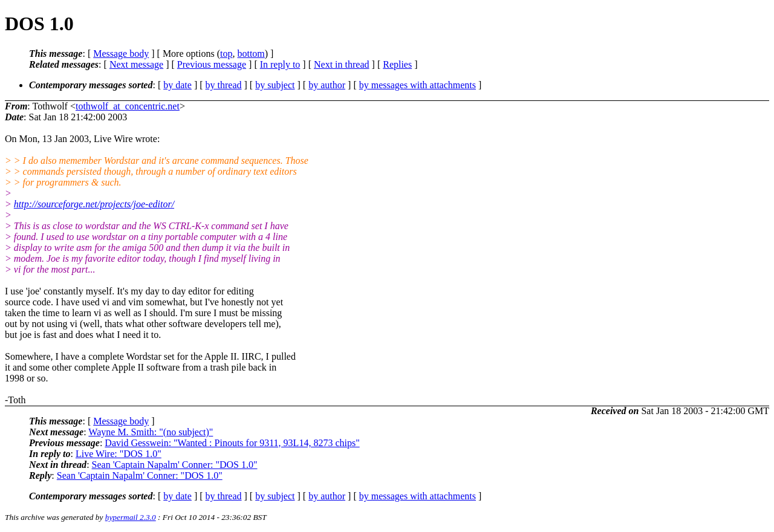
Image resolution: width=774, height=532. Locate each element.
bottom (251, 54)
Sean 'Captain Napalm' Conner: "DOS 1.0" (175, 465)
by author (327, 85)
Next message (136, 64)
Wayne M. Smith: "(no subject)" (151, 432)
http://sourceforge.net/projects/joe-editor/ (94, 204)
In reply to (280, 64)
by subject (275, 85)
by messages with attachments (418, 85)
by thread (224, 85)
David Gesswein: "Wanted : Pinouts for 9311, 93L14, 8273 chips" (232, 443)
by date (177, 85)
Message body (121, 54)
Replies (397, 64)
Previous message (212, 64)
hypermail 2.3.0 (131, 517)
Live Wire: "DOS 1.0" (119, 454)
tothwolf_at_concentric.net (128, 106)
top (226, 54)
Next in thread (342, 64)
